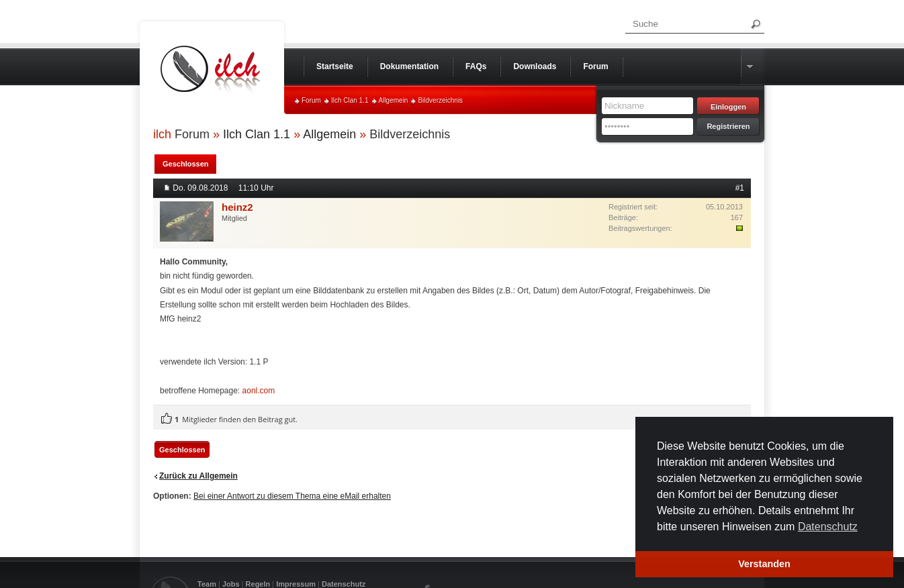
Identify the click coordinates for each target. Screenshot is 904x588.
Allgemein (394, 100)
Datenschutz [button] (828, 527)
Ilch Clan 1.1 (350, 100)
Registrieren (728, 126)
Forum (311, 100)
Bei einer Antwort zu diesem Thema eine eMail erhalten (292, 496)
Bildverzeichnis (440, 100)
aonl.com (259, 391)
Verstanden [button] (764, 564)
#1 (740, 188)
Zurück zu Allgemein (198, 476)
